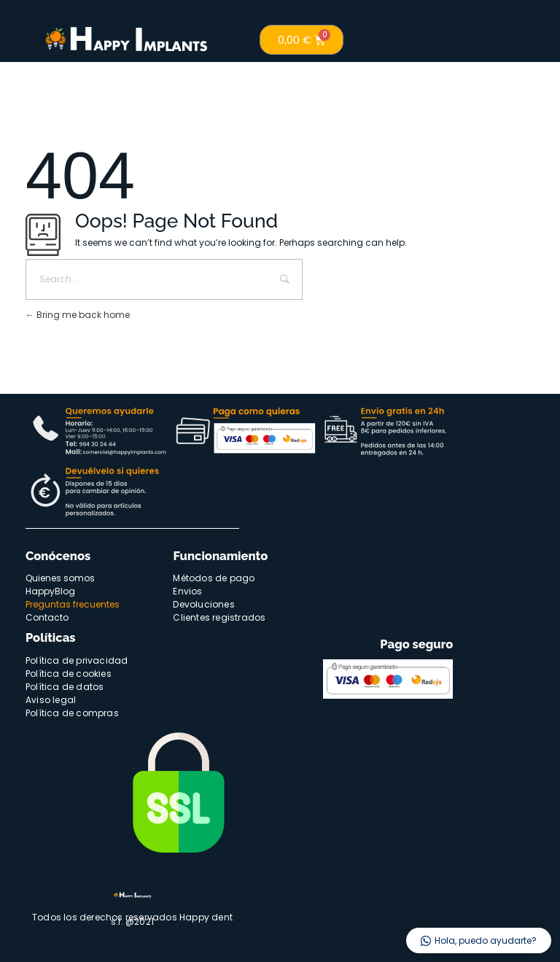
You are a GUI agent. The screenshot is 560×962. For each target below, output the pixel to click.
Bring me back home (78, 315)
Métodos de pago (214, 578)
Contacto (47, 617)
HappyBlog (50, 591)
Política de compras (72, 713)
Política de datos (65, 687)
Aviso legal (51, 700)
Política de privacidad (77, 660)
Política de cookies (69, 674)
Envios (187, 591)
